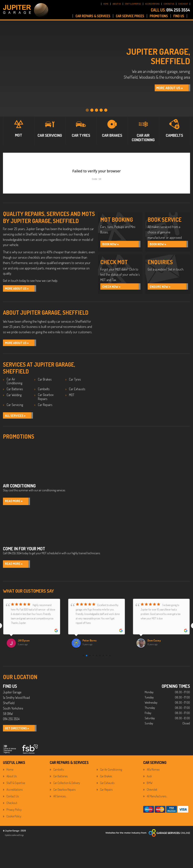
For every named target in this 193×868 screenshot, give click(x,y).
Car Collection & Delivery (67, 786)
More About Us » (19, 289)
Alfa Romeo (153, 773)
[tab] (87, 108)
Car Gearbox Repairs (46, 399)
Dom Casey (155, 644)
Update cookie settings (14, 838)
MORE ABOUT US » (164, 88)
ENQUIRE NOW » (162, 288)
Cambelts (44, 391)
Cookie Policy (14, 820)
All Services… (60, 800)
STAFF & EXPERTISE (133, 4)
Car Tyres (75, 382)
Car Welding (14, 397)
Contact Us (13, 800)
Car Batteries (15, 391)
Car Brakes (45, 382)
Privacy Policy (14, 813)
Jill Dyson (24, 644)
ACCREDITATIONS (152, 4)
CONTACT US (169, 4)
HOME (106, 4)
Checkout (12, 806)
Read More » (15, 505)
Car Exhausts (77, 391)
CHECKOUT (183, 4)
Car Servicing (15, 407)
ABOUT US (117, 4)
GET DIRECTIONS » (19, 732)
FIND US (179, 16)
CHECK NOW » (113, 288)
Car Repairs (45, 407)
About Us (12, 780)
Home (10, 773)
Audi (149, 780)
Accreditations (15, 793)
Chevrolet (152, 793)
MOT (72, 397)
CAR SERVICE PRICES (130, 16)
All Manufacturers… (157, 800)
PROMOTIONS (159, 16)
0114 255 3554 (170, 10)
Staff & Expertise (16, 786)
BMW (150, 786)
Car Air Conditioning (14, 383)
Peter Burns (90, 644)
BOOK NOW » (112, 244)
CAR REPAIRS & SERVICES (93, 16)
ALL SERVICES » (17, 418)
